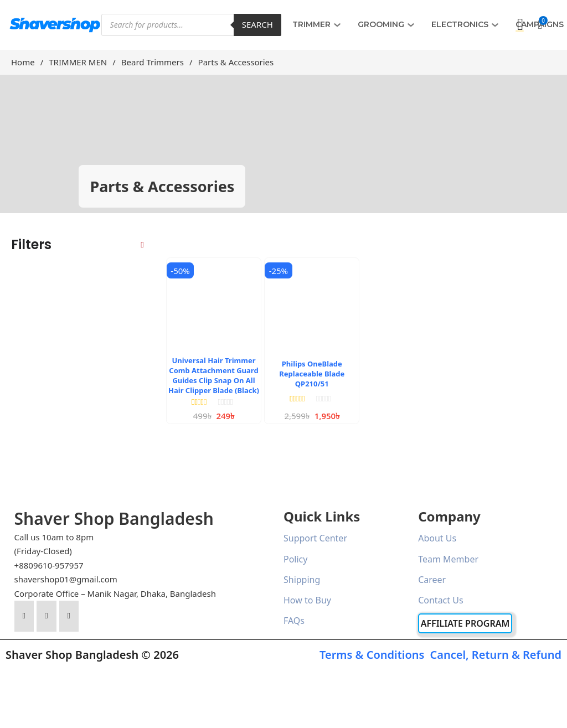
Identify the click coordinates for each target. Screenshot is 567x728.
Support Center (315, 538)
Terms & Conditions (372, 655)
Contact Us (440, 600)
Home (23, 62)
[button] (540, 25)
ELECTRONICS (460, 24)
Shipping (302, 580)
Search (257, 24)
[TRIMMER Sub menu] (337, 25)
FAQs (294, 621)
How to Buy (307, 600)
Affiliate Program (465, 623)
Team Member (448, 559)
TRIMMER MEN (78, 62)
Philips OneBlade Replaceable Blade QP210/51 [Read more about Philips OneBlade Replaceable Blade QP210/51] (312, 374)
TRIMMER (311, 24)
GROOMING (381, 24)
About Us (437, 538)
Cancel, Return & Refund (496, 655)
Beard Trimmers (153, 62)
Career (432, 580)
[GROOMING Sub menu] (411, 25)
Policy (295, 559)
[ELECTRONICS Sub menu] (495, 25)
